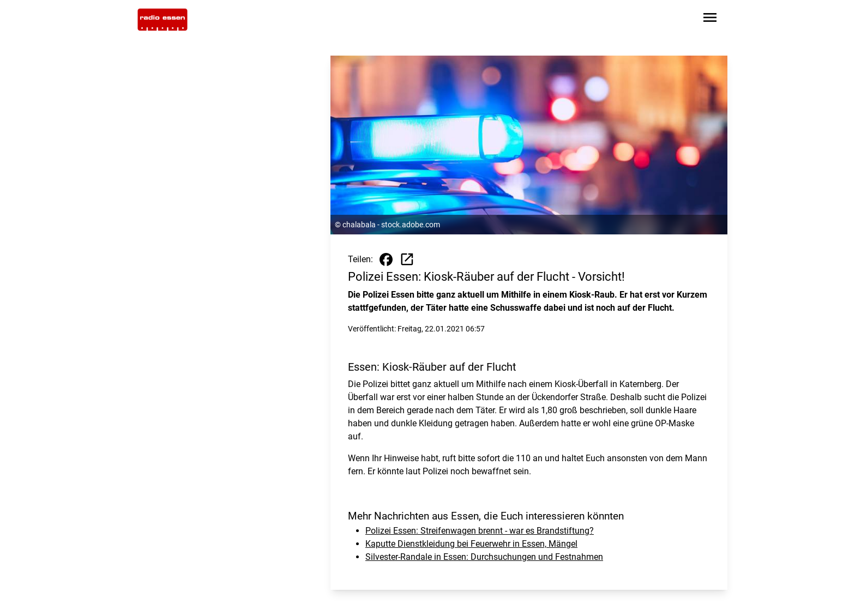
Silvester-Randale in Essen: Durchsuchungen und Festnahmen (484, 557)
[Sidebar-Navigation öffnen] (710, 19)
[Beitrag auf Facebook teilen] (386, 259)
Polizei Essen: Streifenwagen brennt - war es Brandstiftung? (480, 531)
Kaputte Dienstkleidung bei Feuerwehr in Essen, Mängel (471, 544)
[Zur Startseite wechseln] (162, 20)
